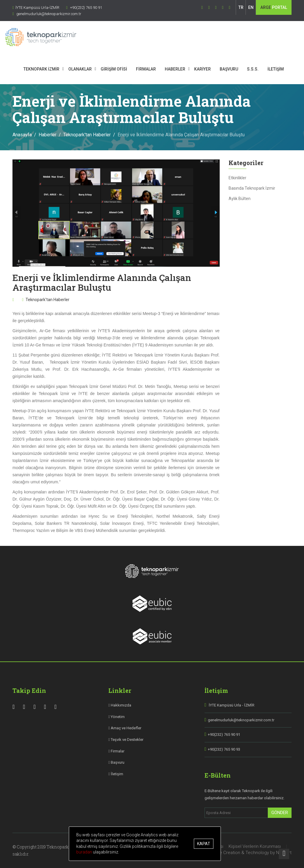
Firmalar (116, 751)
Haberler (47, 135)
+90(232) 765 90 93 (224, 749)
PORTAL (274, 7)
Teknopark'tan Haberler (87, 135)
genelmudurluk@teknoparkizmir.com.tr (241, 720)
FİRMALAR (154, 69)
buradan (153, 852)
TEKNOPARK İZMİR (49, 69)
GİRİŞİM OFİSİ (122, 69)
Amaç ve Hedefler (125, 728)
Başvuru (116, 762)
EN (251, 7)
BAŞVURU (237, 69)
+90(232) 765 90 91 (224, 734)
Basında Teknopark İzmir (252, 188)
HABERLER (183, 69)
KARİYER (210, 69)
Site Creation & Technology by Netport (253, 853)
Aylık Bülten (240, 199)
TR (241, 7)
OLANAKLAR (88, 69)
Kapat (211, 844)
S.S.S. (261, 69)
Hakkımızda (120, 705)
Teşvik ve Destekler (126, 740)
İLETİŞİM (284, 69)
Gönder (280, 813)
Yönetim (117, 717)
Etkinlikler (237, 178)
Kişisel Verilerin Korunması (255, 846)
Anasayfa (22, 135)
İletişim (116, 774)
